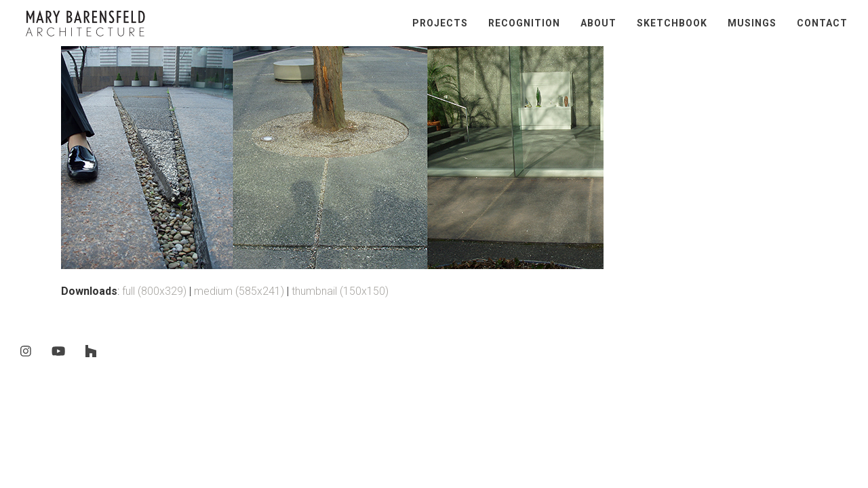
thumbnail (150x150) (340, 291)
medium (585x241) (239, 291)
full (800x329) (154, 291)
